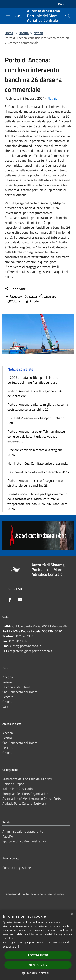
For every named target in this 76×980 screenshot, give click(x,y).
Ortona (7, 702)
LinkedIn (31, 301)
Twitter (31, 296)
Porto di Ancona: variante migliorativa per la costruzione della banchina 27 (38, 407)
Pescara (8, 697)
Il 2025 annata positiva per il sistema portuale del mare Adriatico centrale (33, 380)
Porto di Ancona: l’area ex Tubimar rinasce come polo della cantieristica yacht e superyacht (36, 436)
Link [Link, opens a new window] (17, 947)
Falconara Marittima (16, 687)
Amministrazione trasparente (23, 831)
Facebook (14, 296)
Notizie (24, 33)
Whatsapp (47, 296)
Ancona (8, 677)
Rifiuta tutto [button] (38, 965)
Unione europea (13, 784)
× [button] (71, 914)
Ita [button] (62, 4)
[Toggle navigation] (8, 15)
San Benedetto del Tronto (20, 692)
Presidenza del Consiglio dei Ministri (27, 779)
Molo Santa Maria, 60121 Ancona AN (42, 626)
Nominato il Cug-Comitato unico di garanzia (38, 463)
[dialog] (38, 945)
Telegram (14, 301)
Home (9, 33)
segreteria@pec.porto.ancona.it (31, 651)
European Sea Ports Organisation (25, 794)
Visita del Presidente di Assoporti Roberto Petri (36, 420)
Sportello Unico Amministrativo (24, 841)
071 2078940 (19, 641)
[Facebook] (10, 600)
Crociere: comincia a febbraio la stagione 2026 (35, 452)
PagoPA (8, 836)
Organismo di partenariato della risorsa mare (33, 894)
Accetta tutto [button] (38, 955)
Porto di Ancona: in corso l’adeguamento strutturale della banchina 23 (35, 483)
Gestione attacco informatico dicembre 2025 (38, 472)
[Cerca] (67, 16)
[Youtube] (20, 600)
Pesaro (7, 682)
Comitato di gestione (17, 868)
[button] (38, 973)
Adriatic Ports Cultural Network (24, 803)
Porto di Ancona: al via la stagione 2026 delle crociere (35, 393)
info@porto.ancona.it (26, 646)
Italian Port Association (18, 789)
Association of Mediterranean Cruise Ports (32, 799)
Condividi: (15, 289)
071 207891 (25, 636)
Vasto (6, 707)
